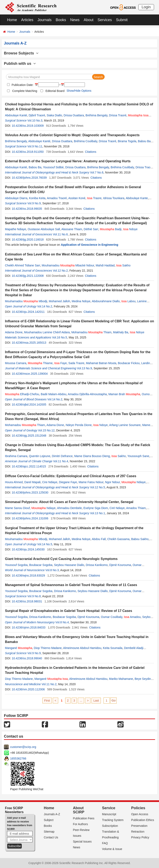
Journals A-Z (52, 814)
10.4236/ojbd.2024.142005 (29, 405)
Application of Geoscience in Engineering (90, 245)
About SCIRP (79, 810)
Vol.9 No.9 (34, 203)
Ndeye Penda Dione (79, 425)
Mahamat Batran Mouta (101, 363)
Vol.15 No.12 (46, 430)
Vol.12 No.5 (98, 487)
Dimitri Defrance (62, 456)
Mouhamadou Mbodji (26, 301)
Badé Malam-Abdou (54, 394)
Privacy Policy (140, 837)
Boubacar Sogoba (41, 565)
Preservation (139, 826)
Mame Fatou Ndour (91, 482)
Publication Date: (22, 85)
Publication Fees (84, 818)
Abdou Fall (99, 539)
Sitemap (49, 832)
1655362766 (18, 758)
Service (109, 808)
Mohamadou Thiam (92, 332)
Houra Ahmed (14, 482)
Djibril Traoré (37, 115)
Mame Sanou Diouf (17, 508)
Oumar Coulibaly (111, 617)
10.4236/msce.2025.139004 (30, 374)
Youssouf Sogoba (16, 565)
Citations (91, 152)
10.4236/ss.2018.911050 (28, 152)
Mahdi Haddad (105, 265)
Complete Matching (25, 91)
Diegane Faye (68, 482)
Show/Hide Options (79, 91)
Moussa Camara (16, 363)
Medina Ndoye (81, 301)
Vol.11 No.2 (49, 684)
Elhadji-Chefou (22, 394)
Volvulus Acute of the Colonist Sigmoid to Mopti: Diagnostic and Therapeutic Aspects (72, 135)
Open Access (140, 814)
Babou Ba (144, 141)
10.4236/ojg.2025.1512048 (29, 436)
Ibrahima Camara (16, 456)
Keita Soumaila (113, 648)
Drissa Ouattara (74, 115)
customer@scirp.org (23, 747)
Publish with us (20, 64)
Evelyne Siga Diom (96, 508)
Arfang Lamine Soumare (125, 425)
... (81, 701)
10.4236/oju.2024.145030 (28, 549)
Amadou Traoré (57, 198)
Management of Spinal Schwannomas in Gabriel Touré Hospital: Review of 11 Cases (71, 585)
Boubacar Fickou (129, 363)
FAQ (105, 843)
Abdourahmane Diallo (106, 301)
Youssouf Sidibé (53, 167)
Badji (111, 229)
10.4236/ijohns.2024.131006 (30, 518)
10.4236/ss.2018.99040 (27, 658)
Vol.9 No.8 (34, 596)
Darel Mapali (32, 482)
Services (105, 20)
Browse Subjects (21, 53)
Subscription (110, 826)
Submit (122, 20)
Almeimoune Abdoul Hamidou (82, 648)
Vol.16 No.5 (60, 337)
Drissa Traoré (118, 115)
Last (96, 701)
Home (12, 20)
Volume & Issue (112, 849)
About (89, 20)
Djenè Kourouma (120, 565)
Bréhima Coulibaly (86, 141)
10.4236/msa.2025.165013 (29, 343)
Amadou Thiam (136, 508)
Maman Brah (124, 394)
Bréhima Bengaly (96, 115)
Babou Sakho (140, 539)
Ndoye (130, 229)
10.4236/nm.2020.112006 (28, 689)
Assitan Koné (77, 198)
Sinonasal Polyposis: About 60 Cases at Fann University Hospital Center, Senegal (69, 502)
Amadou (132, 617)
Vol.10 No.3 (35, 120)
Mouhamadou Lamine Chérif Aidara (47, 332)
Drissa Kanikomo (97, 565)
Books (61, 20)
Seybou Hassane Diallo (69, 565)
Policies (138, 808)
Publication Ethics (143, 820)
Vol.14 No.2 (45, 306)
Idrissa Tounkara (114, 198)
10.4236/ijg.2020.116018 (28, 240)
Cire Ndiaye (50, 482)
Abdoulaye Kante (137, 198)
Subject (49, 820)
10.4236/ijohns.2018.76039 (29, 178)
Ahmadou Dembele (69, 508)
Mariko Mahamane (121, 679)
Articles (27, 20)
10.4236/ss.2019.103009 (28, 126)
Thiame (40, 363)
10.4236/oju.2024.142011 (28, 312)
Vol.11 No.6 (60, 234)
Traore (94, 198)
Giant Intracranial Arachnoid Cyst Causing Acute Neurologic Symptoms (61, 559)
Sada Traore (76, 363)
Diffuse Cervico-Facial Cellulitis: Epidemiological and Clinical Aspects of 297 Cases (71, 476)
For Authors (80, 824)
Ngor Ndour (112, 482)
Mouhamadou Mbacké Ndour (68, 265)
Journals (45, 20)
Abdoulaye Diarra (16, 198)
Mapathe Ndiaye (16, 229)
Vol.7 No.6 (97, 172)
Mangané (19, 648)
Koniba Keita (37, 198)
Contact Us (51, 837)
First (47, 701)
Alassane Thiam (72, 229)
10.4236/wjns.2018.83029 (28, 575)
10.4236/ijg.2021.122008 (28, 276)
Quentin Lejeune (40, 456)
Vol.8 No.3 (52, 570)
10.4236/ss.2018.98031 (27, 601)
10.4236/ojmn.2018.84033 (29, 627)
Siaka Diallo (54, 115)
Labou (128, 301)
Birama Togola (127, 141)
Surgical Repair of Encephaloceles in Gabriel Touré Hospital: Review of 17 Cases (69, 611)
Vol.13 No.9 (84, 368)
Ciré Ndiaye (117, 508)
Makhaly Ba (121, 332)
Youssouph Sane (138, 456)
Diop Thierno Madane (48, 648)
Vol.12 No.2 (60, 271)
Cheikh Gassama (118, 539)
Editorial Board (55, 91)
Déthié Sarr (91, 229)
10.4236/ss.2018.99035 (27, 209)
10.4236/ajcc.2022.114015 (29, 466)
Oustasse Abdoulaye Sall (44, 229)
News (75, 20)
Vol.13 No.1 (98, 513)
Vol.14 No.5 (45, 544)
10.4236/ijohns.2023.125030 (30, 492)
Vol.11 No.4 (61, 461)
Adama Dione (14, 332)
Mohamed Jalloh (60, 301)
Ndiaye (134, 482)
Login (146, 7)
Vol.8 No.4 (62, 622)
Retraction (138, 832)
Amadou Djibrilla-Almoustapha (87, 394)
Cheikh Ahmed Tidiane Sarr (23, 265)
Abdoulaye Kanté (16, 115)
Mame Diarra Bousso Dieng (92, 456)
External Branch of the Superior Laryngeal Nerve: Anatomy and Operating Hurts (68, 161)
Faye (61, 363)
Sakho (123, 265)
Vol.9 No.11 (35, 146)
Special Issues (82, 842)
